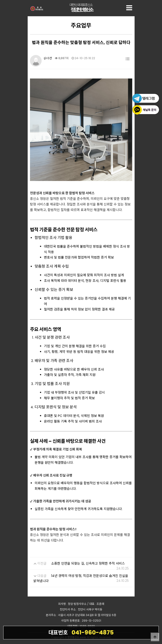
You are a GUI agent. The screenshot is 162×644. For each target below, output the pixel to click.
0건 (48, 58)
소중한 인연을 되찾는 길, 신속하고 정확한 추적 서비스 (88, 563)
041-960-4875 (81, 632)
